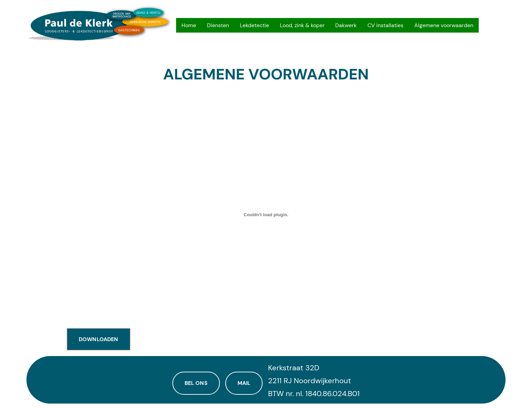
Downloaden (99, 339)
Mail (244, 383)
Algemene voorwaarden (266, 75)
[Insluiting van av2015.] (266, 215)
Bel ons (196, 383)
